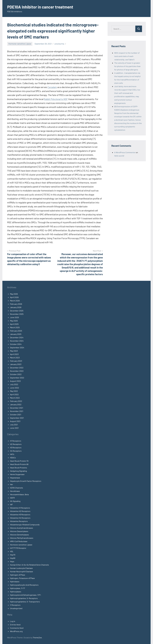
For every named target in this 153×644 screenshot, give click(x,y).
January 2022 (16, 404)
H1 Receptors (16, 441)
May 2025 (14, 321)
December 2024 (17, 337)
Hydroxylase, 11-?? (17, 588)
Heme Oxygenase (17, 474)
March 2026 (15, 301)
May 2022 (14, 391)
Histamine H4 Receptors (20, 518)
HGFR (12, 498)
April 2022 (14, 394)
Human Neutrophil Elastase (22, 571)
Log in (13, 621)
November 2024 (17, 341)
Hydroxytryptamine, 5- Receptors (24, 598)
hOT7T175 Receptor (18, 548)
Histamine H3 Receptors (20, 514)
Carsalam (52, 87)
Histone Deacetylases (19, 531)
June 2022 (15, 388)
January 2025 (16, 334)
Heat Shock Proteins (19, 468)
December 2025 (17, 311)
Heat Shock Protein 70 (19, 461)
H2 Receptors (16, 444)
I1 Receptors (15, 605)
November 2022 (17, 371)
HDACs (13, 458)
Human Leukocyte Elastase (21, 568)
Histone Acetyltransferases (22, 528)
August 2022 (15, 381)
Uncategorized (16, 608)
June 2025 (14, 317)
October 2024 (16, 344)
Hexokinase (15, 491)
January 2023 (16, 364)
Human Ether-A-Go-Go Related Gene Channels (29, 565)
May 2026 (14, 294)
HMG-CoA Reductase (19, 541)
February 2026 (16, 304)
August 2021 (15, 421)
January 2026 (16, 307)
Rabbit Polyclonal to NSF (56, 99)
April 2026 (14, 297)
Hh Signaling (15, 501)
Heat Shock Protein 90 (19, 464)
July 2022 (14, 384)
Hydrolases (15, 581)
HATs (12, 454)
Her (12, 484)
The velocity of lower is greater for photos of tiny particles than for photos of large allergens (127, 66)
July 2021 (14, 425)
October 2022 (16, 374)
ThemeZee (37, 637)
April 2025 (14, 324)
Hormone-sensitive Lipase (20, 44)
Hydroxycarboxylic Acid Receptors (24, 585)
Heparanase (15, 478)
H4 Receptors (16, 451)
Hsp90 (13, 558)
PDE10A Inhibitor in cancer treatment (42, 7)
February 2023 (16, 361)
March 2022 (15, 398)
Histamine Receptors (19, 521)
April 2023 (14, 354)
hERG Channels (16, 488)
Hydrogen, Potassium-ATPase (22, 578)
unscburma (59, 44)
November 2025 (17, 314)
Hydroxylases (16, 592)
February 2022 (16, 401)
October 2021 (16, 414)
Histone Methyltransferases (22, 538)
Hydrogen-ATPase (18, 575)
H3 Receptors (16, 447)
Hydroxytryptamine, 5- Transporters (25, 602)
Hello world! (119, 156)
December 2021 (17, 408)
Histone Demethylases (19, 535)
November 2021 (17, 411)
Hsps (12, 561)
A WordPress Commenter (125, 152)
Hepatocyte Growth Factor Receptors (26, 481)
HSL (12, 551)
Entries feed (15, 625)
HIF (11, 504)
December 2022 (17, 368)
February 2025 (16, 331)
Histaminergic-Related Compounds (25, 525)
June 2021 (14, 428)
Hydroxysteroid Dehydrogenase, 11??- (26, 595)
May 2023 (14, 351)
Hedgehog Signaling (18, 471)
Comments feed (17, 628)
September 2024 (17, 347)
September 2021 (17, 418)
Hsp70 (13, 555)
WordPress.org (16, 631)
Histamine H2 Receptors (20, 511)
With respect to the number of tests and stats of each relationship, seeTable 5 (127, 56)
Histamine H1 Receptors (20, 508)
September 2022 (17, 378)
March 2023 (15, 358)
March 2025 (15, 327)
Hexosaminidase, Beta (19, 494)
